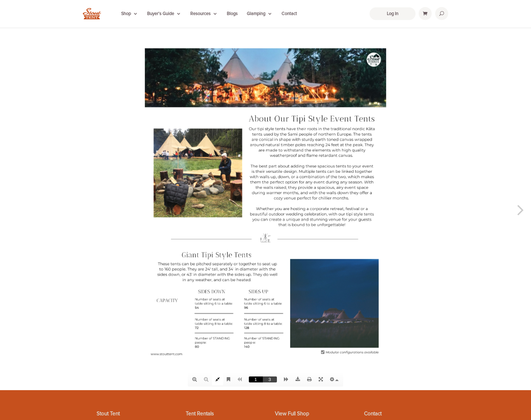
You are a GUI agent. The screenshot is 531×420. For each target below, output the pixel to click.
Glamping (256, 14)
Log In (393, 14)
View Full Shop (292, 414)
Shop (126, 14)
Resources (200, 14)
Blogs (232, 14)
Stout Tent (108, 414)
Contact (289, 14)
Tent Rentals (200, 414)
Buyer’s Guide (161, 14)
